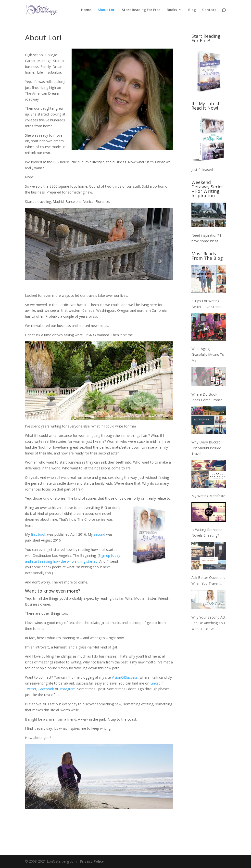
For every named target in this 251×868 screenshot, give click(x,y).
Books (172, 10)
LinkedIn (157, 683)
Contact (209, 10)
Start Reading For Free (141, 10)
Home (86, 10)
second (99, 534)
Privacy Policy (92, 861)
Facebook (46, 689)
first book (38, 534)
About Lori (107, 10)
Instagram (67, 689)
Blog (192, 10)
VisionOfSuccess (125, 677)
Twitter (31, 689)
